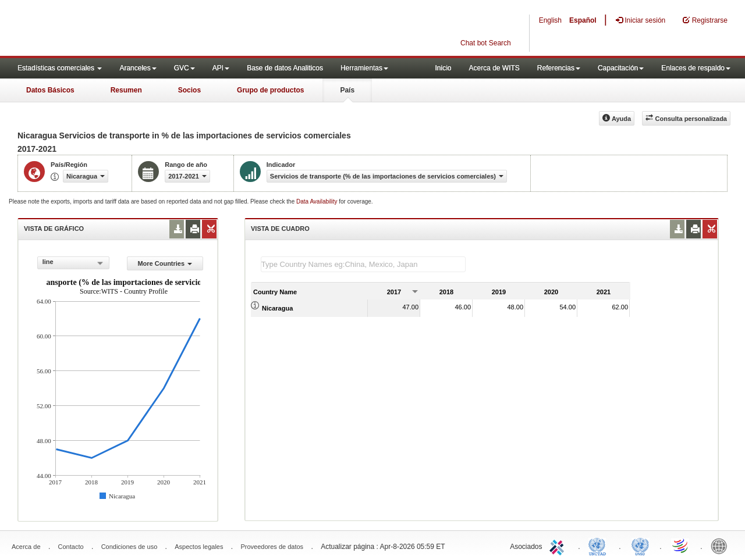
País (347, 90)
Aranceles (138, 68)
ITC (559, 545)
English (550, 20)
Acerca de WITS (494, 68)
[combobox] (73, 263)
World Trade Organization (681, 545)
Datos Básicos (50, 90)
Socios (189, 90)
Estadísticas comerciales (60, 68)
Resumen (126, 90)
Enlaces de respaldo (696, 68)
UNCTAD (599, 545)
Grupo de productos (270, 90)
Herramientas (364, 68)
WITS (116, 29)
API (221, 68)
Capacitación (621, 68)
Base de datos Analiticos (285, 68)
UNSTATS (640, 545)
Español (583, 20)
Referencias (559, 68)
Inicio (443, 68)
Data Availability (317, 201)
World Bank (722, 545)
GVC (185, 68)
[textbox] (363, 264)
